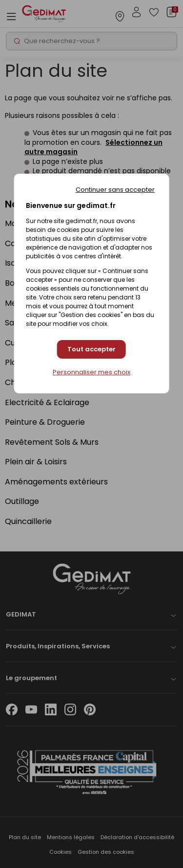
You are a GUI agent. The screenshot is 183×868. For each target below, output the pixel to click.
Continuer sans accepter (115, 190)
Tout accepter (91, 349)
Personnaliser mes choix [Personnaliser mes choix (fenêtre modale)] (91, 372)
